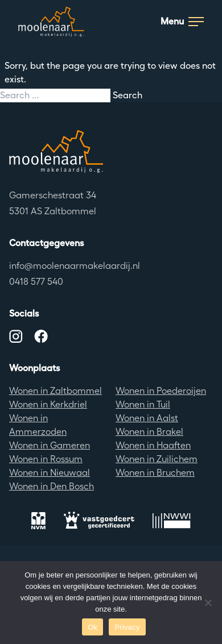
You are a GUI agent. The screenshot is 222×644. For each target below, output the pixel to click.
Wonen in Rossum (46, 459)
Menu (182, 21)
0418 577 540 (36, 282)
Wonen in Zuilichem (157, 459)
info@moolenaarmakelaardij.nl (75, 266)
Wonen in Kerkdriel (48, 404)
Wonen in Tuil (143, 404)
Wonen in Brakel (149, 432)
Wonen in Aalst (147, 418)
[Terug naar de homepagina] (111, 151)
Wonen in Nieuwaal (50, 473)
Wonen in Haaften (153, 445)
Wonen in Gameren (50, 445)
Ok (92, 627)
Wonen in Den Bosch (52, 486)
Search (128, 95)
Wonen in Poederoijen (161, 391)
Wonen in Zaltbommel (55, 391)
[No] (208, 603)
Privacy (127, 627)
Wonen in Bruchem (155, 473)
